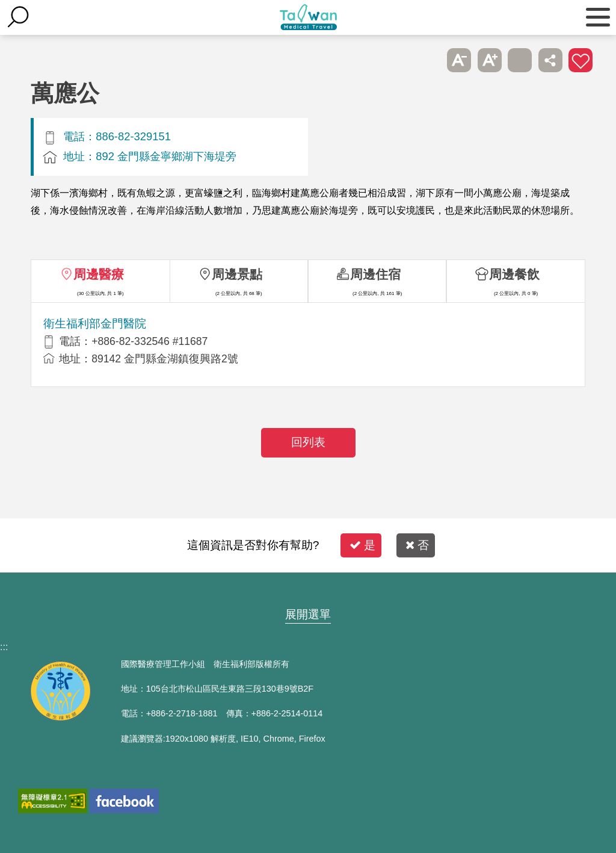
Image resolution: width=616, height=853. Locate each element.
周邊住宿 (375, 274)
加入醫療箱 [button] (581, 60)
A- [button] (459, 60)
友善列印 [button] (520, 60)
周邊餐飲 (514, 274)
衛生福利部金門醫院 (95, 324)
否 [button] (417, 545)
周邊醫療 (99, 274)
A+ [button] (490, 60)
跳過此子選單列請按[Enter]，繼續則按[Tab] (429, 60)
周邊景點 (237, 274)
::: (4, 647)
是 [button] (362, 545)
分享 (550, 60)
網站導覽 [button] (308, 591)
